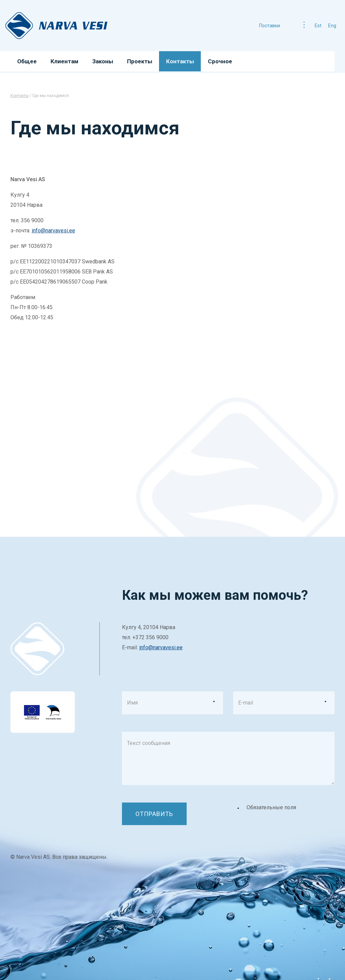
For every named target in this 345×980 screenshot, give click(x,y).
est (318, 26)
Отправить (154, 814)
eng (332, 26)
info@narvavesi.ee (53, 231)
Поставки (270, 26)
